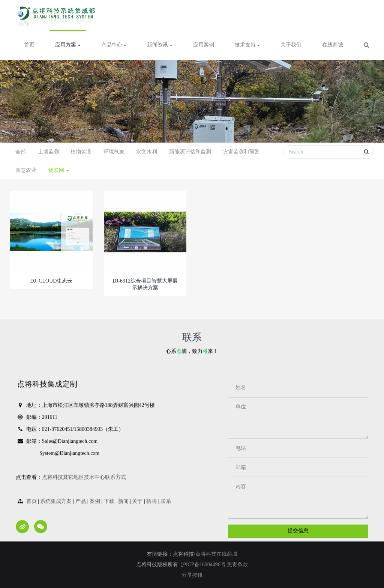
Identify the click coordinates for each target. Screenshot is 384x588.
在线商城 (333, 45)
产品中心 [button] (114, 45)
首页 (29, 45)
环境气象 (114, 152)
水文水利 (147, 152)
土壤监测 (48, 152)
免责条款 (237, 565)
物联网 (59, 170)
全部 (21, 152)
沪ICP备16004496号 (204, 565)
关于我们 (291, 45)
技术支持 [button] (247, 45)
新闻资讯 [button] (160, 45)
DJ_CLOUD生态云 (52, 281)
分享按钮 (192, 575)
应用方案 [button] (68, 45)
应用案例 (204, 45)
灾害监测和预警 (241, 152)
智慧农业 (26, 170)
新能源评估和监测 (190, 152)
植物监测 (81, 152)
